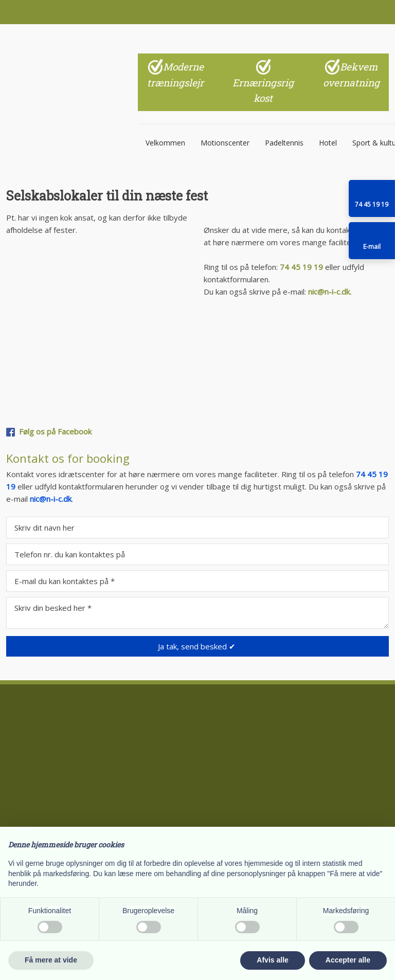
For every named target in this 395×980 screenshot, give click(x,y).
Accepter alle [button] (348, 960)
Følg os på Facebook (55, 431)
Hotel (328, 142)
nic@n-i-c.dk (51, 499)
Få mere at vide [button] (51, 960)
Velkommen (165, 142)
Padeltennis (284, 142)
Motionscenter (225, 142)
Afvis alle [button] (272, 960)
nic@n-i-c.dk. (330, 292)
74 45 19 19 (301, 267)
